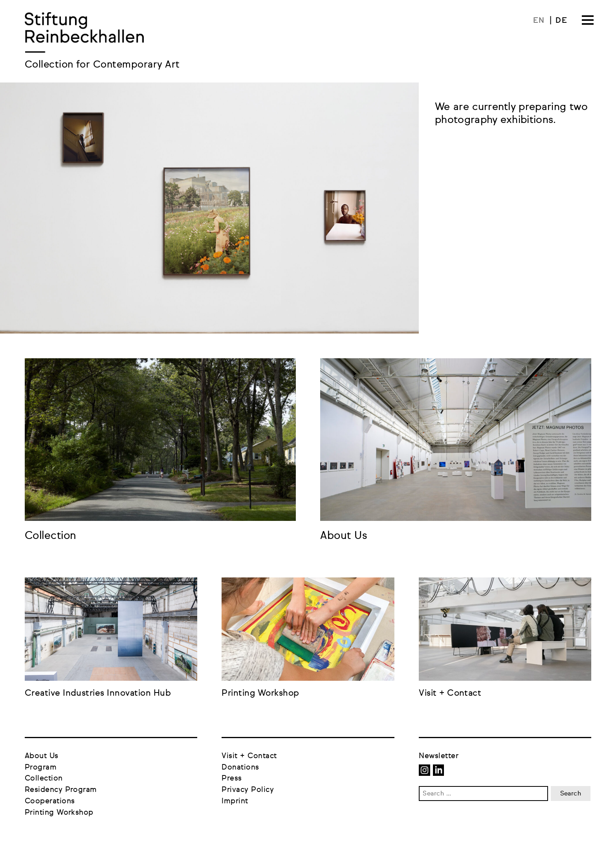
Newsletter (439, 756)
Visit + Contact (249, 756)
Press (232, 778)
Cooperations (50, 801)
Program (41, 767)
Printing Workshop (59, 813)
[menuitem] (543, 20)
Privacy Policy (248, 790)
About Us (42, 756)
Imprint (235, 801)
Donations (240, 767)
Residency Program (61, 790)
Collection (44, 778)
